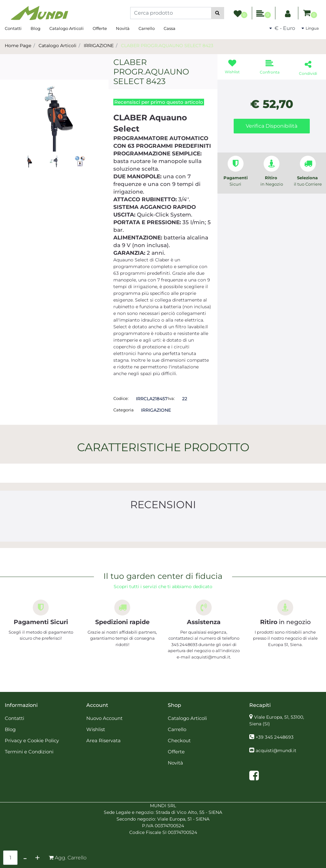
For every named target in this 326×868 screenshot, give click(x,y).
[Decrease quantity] (25, 858)
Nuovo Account (104, 718)
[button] (218, 13)
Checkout (179, 740)
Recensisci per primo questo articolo (159, 102)
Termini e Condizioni (29, 752)
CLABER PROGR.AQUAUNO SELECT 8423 (167, 46)
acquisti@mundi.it (276, 751)
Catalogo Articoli (67, 28)
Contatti (13, 28)
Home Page (18, 46)
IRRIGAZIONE (99, 46)
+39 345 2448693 (275, 737)
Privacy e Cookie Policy (32, 740)
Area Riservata (103, 740)
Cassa (170, 28)
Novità (123, 28)
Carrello (147, 28)
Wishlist (96, 729)
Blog (35, 28)
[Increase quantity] (37, 858)
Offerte (100, 28)
